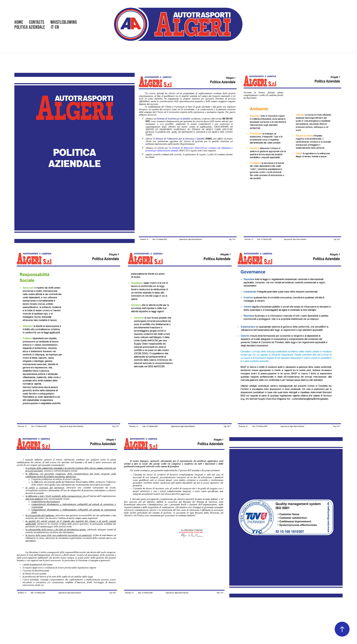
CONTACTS (37, 22)
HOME (19, 22)
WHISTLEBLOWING (64, 22)
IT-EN (55, 27)
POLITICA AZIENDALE (30, 27)
